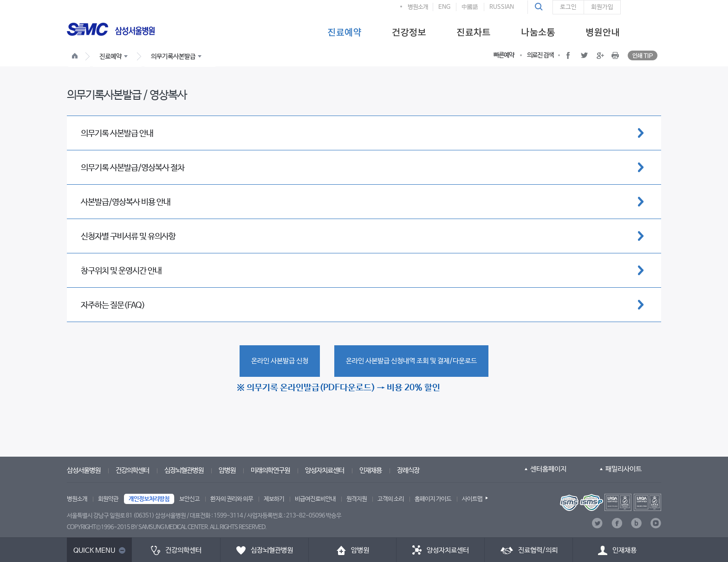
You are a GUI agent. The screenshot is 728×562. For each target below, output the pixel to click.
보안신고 (189, 499)
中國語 (470, 7)
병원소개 (418, 7)
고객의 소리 (391, 499)
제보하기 (274, 499)
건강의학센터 (132, 470)
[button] (540, 7)
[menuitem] (344, 32)
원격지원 (357, 499)
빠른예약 (504, 55)
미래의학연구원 (270, 470)
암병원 (227, 470)
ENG (444, 7)
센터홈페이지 (548, 469)
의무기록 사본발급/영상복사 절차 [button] (133, 168)
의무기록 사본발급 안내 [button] (117, 134)
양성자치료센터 (325, 470)
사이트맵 (472, 499)
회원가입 (602, 7)
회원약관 (108, 499)
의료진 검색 (540, 55)
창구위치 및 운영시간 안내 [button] (121, 271)
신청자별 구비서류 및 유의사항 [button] (128, 237)
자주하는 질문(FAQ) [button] (113, 305)
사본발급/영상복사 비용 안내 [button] (126, 202)
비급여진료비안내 (315, 499)
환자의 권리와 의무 (232, 499)
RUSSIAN (502, 7)
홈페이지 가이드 (433, 499)
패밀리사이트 (624, 469)
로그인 (568, 7)
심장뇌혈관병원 (184, 470)
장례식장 (408, 470)
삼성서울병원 (84, 470)
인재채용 (370, 470)
